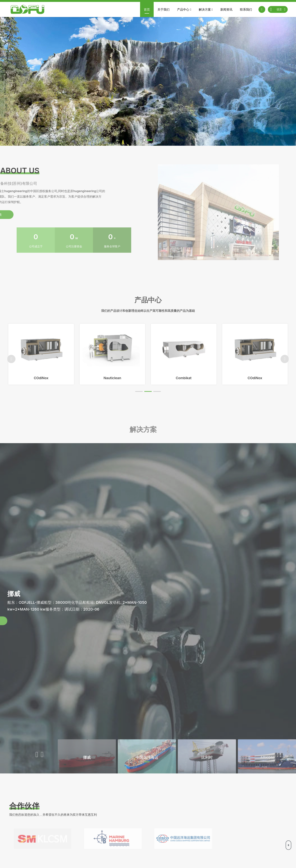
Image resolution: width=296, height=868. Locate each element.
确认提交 (272, 848)
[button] (144, 140)
